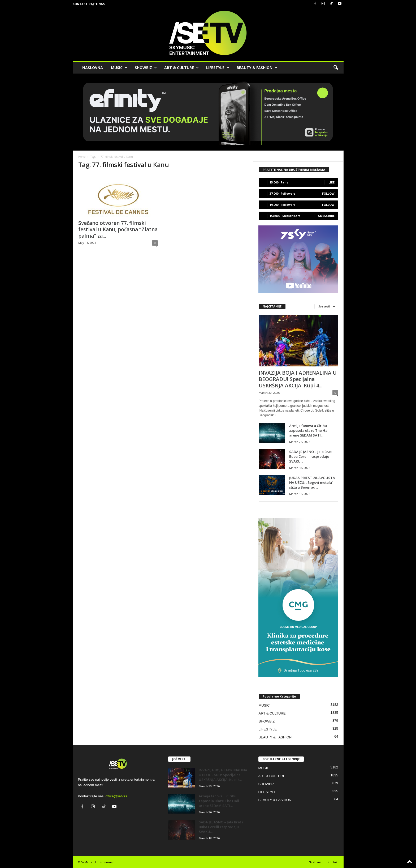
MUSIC (119, 68)
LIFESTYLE (218, 68)
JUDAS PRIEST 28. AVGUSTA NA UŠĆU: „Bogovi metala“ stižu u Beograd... (312, 482)
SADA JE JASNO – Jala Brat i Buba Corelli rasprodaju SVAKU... (311, 456)
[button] (336, 68)
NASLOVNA (93, 68)
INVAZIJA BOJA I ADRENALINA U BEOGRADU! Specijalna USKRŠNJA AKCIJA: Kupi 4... (298, 379)
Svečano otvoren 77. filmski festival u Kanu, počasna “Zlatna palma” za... (118, 229)
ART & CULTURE (181, 68)
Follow (328, 193)
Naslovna (315, 862)
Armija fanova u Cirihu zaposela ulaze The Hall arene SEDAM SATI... (309, 430)
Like (331, 182)
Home (82, 157)
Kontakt (333, 862)
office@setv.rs (116, 796)
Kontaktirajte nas (89, 4)
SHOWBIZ (146, 68)
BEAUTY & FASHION (257, 68)
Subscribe (326, 216)
